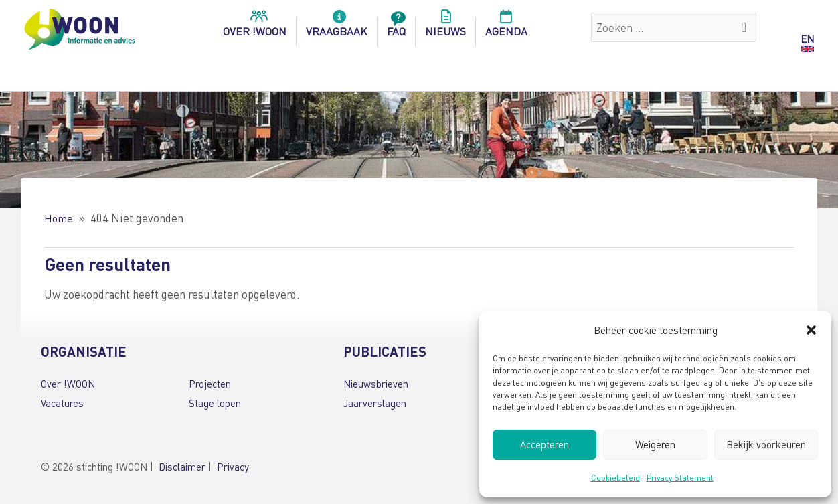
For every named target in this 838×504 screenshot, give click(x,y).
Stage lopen (215, 402)
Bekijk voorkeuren (766, 444)
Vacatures (62, 402)
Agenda (506, 27)
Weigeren (655, 444)
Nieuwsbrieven (376, 384)
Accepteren (544, 444)
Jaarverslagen (375, 402)
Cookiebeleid (615, 478)
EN (807, 39)
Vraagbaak (337, 27)
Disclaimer (182, 467)
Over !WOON (68, 384)
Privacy (233, 467)
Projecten (210, 384)
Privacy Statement (680, 478)
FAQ (396, 27)
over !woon (255, 27)
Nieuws (445, 27)
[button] (811, 330)
